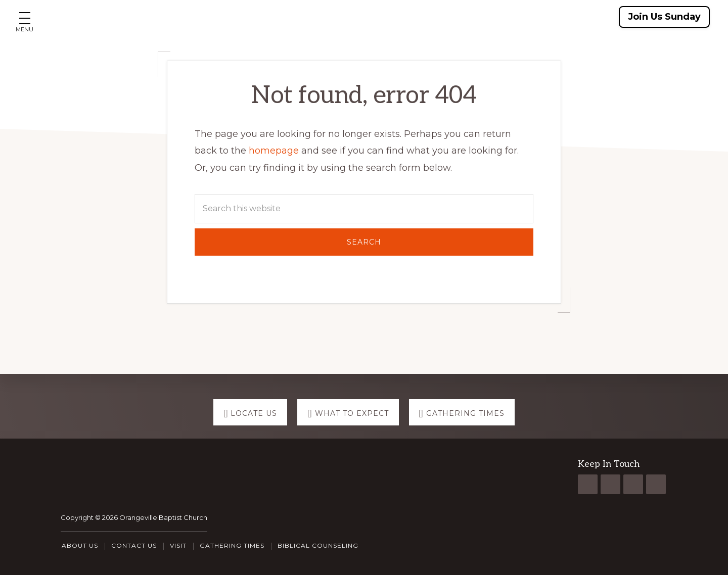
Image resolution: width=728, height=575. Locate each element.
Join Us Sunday (664, 17)
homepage (274, 151)
